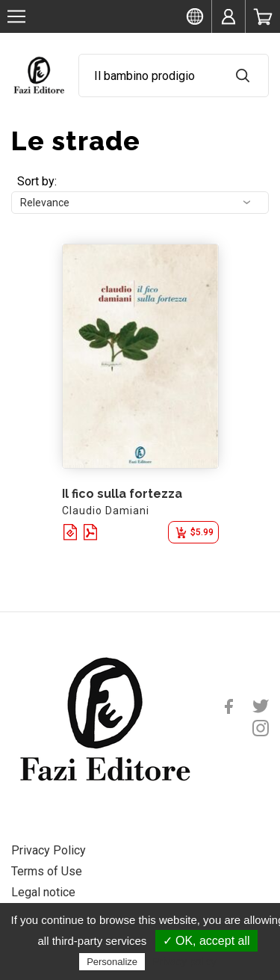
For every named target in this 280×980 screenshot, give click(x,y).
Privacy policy (184, 961)
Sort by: (37, 181)
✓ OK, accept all (206, 941)
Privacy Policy (49, 850)
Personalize (112, 962)
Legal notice (43, 892)
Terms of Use (47, 871)
